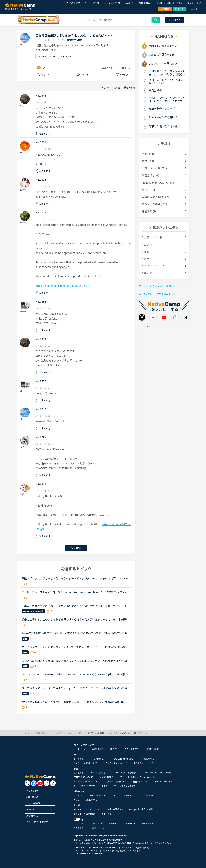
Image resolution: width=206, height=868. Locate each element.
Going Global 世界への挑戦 (141, 809)
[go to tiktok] (53, 783)
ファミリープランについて (85, 763)
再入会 (194, 9)
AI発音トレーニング (140, 781)
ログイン (180, 9)
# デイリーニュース (153, 266)
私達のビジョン (98, 828)
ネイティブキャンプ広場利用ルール (157, 294)
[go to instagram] (47, 783)
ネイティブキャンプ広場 (84, 786)
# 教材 (146, 259)
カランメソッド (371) (154, 168)
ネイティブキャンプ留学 (188, 3)
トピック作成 (174, 20)
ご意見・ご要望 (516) (154, 204)
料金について (148, 759)
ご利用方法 (99, 759)
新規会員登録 (98, 749)
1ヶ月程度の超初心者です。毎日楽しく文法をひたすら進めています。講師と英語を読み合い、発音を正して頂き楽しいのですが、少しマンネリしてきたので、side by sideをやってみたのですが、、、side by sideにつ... (75, 633)
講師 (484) (148, 154)
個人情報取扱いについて (153, 823)
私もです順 (130, 88)
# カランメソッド (152, 237)
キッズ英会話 (73, 3)
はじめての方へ (80, 759)
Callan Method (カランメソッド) (158, 773)
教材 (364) (148, 161)
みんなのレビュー (98, 795)
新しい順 (106, 88)
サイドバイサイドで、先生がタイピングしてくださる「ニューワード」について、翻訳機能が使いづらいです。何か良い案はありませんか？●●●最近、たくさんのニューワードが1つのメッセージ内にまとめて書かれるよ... (76, 647)
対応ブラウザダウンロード (115, 763)
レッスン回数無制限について (123, 759)
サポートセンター (111, 814)
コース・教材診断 (98, 773)
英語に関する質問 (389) (156, 197)
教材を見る (78, 773)
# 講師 (146, 252)
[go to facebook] (34, 783)
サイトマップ (79, 823)
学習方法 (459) (150, 175)
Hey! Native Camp (163, 781)
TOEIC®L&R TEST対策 (83, 777)
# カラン (147, 244)
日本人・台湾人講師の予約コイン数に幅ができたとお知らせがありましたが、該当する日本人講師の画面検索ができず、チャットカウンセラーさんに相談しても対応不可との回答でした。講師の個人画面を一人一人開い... (75, 606)
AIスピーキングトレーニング (86, 781)
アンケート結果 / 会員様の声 (110, 809)
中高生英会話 (92, 3)
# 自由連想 (41, 56)
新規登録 (165, 9)
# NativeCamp (66, 56)
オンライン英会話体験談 (84, 814)
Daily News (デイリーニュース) (142, 777)
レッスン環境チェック (110, 777)
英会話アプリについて (143, 763)
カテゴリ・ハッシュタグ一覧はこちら (158, 286)
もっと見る (76, 548)
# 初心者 (147, 273)
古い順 (117, 88)
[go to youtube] (40, 783)
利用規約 (113, 823)
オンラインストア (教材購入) (125, 773)
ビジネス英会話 (112, 3)
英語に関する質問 (74, 40)
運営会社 (97, 823)
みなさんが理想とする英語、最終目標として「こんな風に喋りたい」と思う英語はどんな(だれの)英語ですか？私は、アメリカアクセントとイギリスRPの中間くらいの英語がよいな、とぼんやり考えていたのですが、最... (76, 661)
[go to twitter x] (27, 783)
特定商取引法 (129, 823)
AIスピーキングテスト (115, 781)
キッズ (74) (148, 190)
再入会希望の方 (131, 749)
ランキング (78, 795)
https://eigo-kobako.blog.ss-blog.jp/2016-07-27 (64, 286)
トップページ (79, 749)
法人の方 (129, 3)
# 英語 (53, 56)
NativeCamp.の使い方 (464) (158, 183)
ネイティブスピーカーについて (126, 795)
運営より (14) (150, 211)
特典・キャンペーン (82, 809)
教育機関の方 (146, 3)
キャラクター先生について (85, 800)
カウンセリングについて (157, 795)
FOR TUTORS (164, 3)
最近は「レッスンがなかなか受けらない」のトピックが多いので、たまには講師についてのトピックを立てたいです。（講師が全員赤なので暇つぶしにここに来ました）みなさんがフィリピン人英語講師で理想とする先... (76, 578)
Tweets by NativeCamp (147, 327)
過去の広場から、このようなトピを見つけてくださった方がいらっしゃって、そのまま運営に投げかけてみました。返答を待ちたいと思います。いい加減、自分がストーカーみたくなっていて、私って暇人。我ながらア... (75, 619)
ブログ (104, 786)
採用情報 (79, 828)
